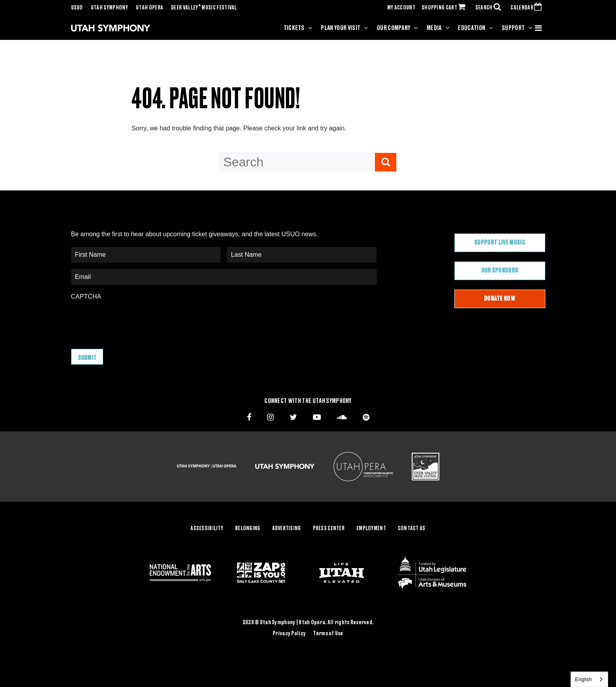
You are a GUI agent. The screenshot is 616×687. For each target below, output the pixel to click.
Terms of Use (328, 634)
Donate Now (500, 299)
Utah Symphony (109, 8)
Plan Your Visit (341, 28)
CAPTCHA (86, 296)
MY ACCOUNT (401, 8)
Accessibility (207, 529)
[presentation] (131, 321)
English (583, 679)
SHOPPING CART (445, 8)
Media (434, 28)
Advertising (287, 529)
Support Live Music (500, 243)
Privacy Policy (289, 634)
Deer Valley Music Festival (204, 8)
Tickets (294, 28)
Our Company (394, 28)
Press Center (329, 529)
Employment (371, 529)
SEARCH (490, 8)
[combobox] (589, 679)
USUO (77, 8)
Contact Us (412, 529)
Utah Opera (150, 8)
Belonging (248, 529)
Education (472, 28)
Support (513, 28)
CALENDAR (528, 8)
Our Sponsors (500, 271)
